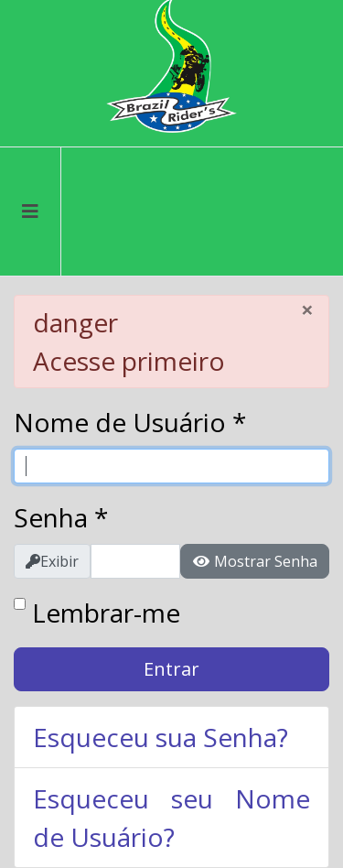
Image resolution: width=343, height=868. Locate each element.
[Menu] (31, 212)
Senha (61, 517)
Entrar (171, 669)
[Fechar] (307, 309)
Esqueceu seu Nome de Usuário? (171, 818)
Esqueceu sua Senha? (161, 737)
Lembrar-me (106, 613)
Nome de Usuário (130, 422)
